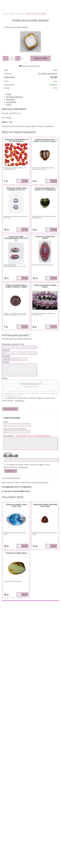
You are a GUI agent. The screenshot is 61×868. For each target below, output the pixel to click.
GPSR (9, 105)
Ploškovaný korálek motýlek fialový (45, 286)
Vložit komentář (12, 418)
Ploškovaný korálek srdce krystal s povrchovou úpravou (45, 140)
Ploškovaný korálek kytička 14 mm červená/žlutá (16, 140)
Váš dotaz (10, 99)
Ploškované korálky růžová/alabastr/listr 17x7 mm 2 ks (16, 238)
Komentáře (11, 102)
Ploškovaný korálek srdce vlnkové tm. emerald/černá (45, 189)
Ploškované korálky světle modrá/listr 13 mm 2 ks (16, 189)
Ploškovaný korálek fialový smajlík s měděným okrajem (16, 286)
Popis (9, 94)
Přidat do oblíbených (30, 66)
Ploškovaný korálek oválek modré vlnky (16, 505)
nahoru (58, 865)
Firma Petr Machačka (48, 73)
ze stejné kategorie (14, 97)
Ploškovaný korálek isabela (16, 553)
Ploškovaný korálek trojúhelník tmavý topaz (45, 505)
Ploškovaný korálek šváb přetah (45, 238)
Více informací (20, 401)
